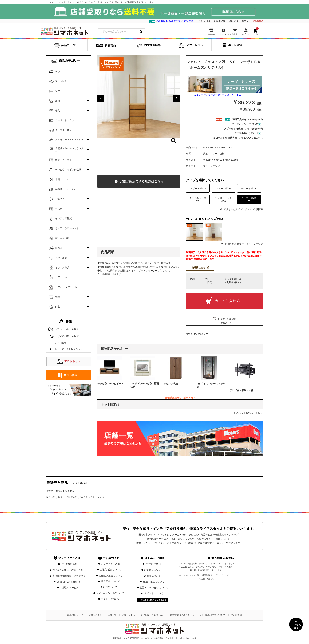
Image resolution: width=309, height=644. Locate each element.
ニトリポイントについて (246, 124)
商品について (154, 576)
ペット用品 (61, 258)
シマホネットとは (204, 21)
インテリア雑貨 (63, 218)
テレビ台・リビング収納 (68, 170)
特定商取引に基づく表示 (152, 615)
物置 (58, 297)
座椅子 (59, 101)
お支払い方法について (110, 576)
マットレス (61, 81)
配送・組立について (154, 582)
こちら (259, 138)
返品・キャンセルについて (110, 593)
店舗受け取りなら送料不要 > (180, 398)
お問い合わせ (233, 21)
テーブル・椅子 (63, 130)
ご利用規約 (236, 615)
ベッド (59, 72)
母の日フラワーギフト (67, 228)
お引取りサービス (69, 588)
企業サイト (246, 21)
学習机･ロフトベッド (66, 189)
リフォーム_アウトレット (69, 287)
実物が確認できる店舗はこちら (139, 182)
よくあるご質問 (219, 21)
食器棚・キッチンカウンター (69, 150)
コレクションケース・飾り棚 (211, 385)
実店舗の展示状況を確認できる (69, 576)
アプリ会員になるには (248, 133)
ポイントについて (110, 599)
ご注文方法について (110, 570)
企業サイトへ (128, 615)
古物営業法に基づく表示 (182, 615)
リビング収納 (171, 384)
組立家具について (110, 581)
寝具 (58, 111)
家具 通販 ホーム (75, 615)
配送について (110, 587)
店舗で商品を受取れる (69, 582)
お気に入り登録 (227, 319)
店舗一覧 (112, 615)
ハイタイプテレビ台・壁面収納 (145, 385)
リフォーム (61, 277)
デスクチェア (62, 199)
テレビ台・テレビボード (110, 384)
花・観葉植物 (62, 238)
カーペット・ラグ (65, 120)
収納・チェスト (63, 160)
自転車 (59, 248)
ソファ (59, 91)
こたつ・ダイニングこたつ (69, 140)
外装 (58, 307)
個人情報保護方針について (212, 615)
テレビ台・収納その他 (242, 390)
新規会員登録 (258, 21)
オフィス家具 (62, 268)
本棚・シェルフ (63, 179)
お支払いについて (154, 570)
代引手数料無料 (69, 564)
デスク (59, 209)
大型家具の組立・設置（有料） (69, 570)
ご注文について (154, 564)
